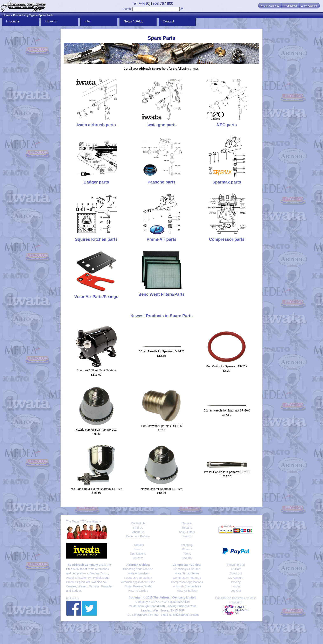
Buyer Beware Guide (138, 586)
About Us (138, 532)
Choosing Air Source (187, 569)
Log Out (236, 591)
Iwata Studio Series (187, 573)
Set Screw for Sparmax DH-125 (161, 426)
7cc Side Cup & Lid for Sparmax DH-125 (96, 489)
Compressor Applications (187, 582)
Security (187, 558)
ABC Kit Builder (187, 591)
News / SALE (133, 21)
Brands (138, 549)
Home (6, 15)
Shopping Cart (236, 565)
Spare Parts (46, 15)
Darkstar (94, 586)
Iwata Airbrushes (138, 573)
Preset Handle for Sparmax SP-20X (227, 472)
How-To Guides (138, 591)
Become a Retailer (138, 536)
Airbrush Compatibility (187, 586)
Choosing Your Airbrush (138, 569)
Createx (71, 586)
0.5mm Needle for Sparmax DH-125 (161, 351)
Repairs (187, 528)
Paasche (107, 586)
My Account (236, 578)
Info (87, 21)
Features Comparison (138, 578)
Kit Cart (236, 569)
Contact (168, 21)
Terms (187, 554)
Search (126, 9)
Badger (76, 591)
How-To (51, 21)
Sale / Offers (187, 532)
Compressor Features (187, 578)
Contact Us (138, 523)
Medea (94, 573)
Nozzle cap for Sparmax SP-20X (96, 430)
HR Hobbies (96, 578)
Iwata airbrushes (98, 569)
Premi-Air (72, 582)
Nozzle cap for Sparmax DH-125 (161, 489)
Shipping (187, 545)
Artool (70, 578)
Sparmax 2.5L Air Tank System (96, 370)
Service (187, 523)
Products (13, 21)
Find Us (138, 528)
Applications (138, 554)
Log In (236, 586)
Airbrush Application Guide (138, 582)
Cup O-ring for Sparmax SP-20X (227, 366)
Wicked (83, 586)
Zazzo (104, 573)
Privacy (236, 582)
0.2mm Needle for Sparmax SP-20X (227, 410)
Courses (138, 558)
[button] (270, 6)
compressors (80, 573)
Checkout (236, 573)
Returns (187, 549)
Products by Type (24, 15)
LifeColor (81, 578)
